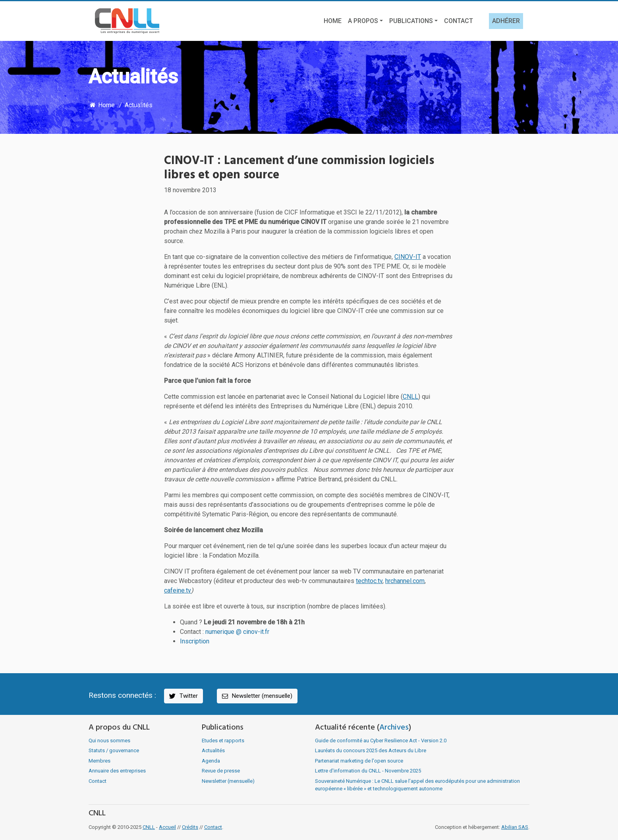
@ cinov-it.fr (253, 632)
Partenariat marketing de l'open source (359, 761)
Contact (459, 21)
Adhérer (506, 21)
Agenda (211, 761)
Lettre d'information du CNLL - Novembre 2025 (368, 771)
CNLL (410, 397)
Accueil (167, 827)
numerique (221, 632)
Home (333, 21)
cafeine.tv (178, 590)
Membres (99, 761)
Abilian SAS (515, 827)
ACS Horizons (251, 365)
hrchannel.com (405, 581)
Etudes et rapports (223, 741)
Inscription (195, 641)
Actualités (139, 105)
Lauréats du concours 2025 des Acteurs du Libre (371, 750)
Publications (411, 21)
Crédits (190, 827)
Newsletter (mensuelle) (257, 696)
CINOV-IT (408, 257)
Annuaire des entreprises (117, 771)
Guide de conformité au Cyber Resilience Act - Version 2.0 (381, 741)
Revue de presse (221, 771)
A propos (363, 21)
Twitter (183, 696)
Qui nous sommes (109, 741)
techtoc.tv (369, 581)
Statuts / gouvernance (114, 750)
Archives (394, 728)
